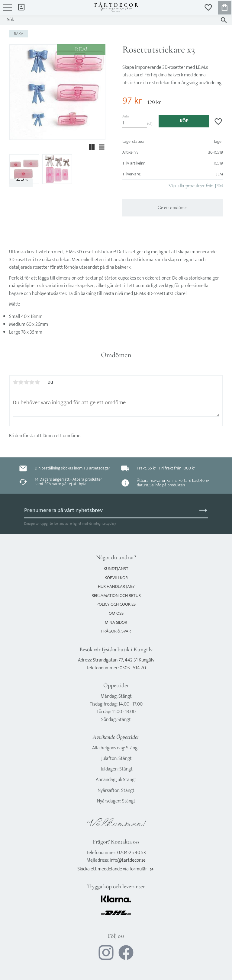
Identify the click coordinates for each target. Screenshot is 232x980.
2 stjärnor (21, 382)
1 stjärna (15, 382)
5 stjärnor (37, 382)
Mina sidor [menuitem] (21, 7)
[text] (132, 101)
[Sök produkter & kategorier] (110, 20)
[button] (8, 10)
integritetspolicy (105, 524)
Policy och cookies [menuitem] (116, 604)
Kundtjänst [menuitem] (116, 569)
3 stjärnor (26, 382)
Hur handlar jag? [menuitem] (116, 586)
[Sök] (224, 20)
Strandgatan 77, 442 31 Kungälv (124, 660)
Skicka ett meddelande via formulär (116, 869)
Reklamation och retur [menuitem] (116, 596)
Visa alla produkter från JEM (196, 186)
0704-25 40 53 (132, 853)
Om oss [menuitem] (116, 613)
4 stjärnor (32, 382)
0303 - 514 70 (133, 668)
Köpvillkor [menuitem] (116, 578)
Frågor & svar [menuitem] (116, 631)
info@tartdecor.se (128, 860)
